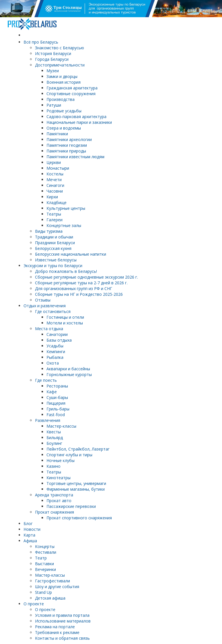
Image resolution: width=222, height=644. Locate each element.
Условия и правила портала (62, 615)
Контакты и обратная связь (62, 638)
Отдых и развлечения (45, 306)
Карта (29, 535)
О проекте (34, 604)
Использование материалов (63, 621)
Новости (32, 529)
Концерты (45, 546)
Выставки (44, 564)
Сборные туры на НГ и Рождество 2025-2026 (79, 294)
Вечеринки (45, 569)
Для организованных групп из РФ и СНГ (74, 288)
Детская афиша (50, 598)
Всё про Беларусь (41, 42)
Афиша (30, 541)
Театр (41, 558)
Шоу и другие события (57, 587)
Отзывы (43, 300)
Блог (28, 523)
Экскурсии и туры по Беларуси (53, 266)
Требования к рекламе (57, 632)
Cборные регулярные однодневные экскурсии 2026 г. (86, 277)
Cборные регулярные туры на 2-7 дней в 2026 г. (81, 283)
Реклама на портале (55, 627)
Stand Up (43, 592)
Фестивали (46, 552)
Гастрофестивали (52, 581)
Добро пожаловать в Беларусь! (66, 271)
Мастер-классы (50, 575)
